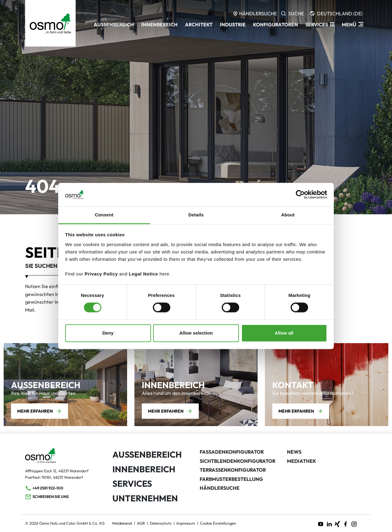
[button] (320, 24)
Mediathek (302, 461)
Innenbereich (144, 469)
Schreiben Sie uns (47, 497)
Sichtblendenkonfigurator (237, 461)
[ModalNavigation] (352, 24)
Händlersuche (220, 488)
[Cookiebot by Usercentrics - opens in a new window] (300, 195)
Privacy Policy (101, 274)
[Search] (292, 13)
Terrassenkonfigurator (233, 470)
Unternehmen (145, 498)
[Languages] (336, 13)
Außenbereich (147, 454)
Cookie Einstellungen (218, 523)
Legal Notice (143, 274)
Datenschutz (161, 523)
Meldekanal (122, 523)
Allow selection (196, 333)
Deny (108, 333)
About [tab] (288, 215)
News (294, 452)
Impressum (186, 523)
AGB (141, 523)
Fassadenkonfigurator (232, 452)
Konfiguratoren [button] (275, 24)
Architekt (199, 24)
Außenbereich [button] (114, 24)
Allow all (284, 333)
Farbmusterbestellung (231, 479)
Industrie (233, 24)
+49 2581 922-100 (44, 488)
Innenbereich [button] (159, 24)
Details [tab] (196, 215)
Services (132, 483)
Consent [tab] (104, 215)
